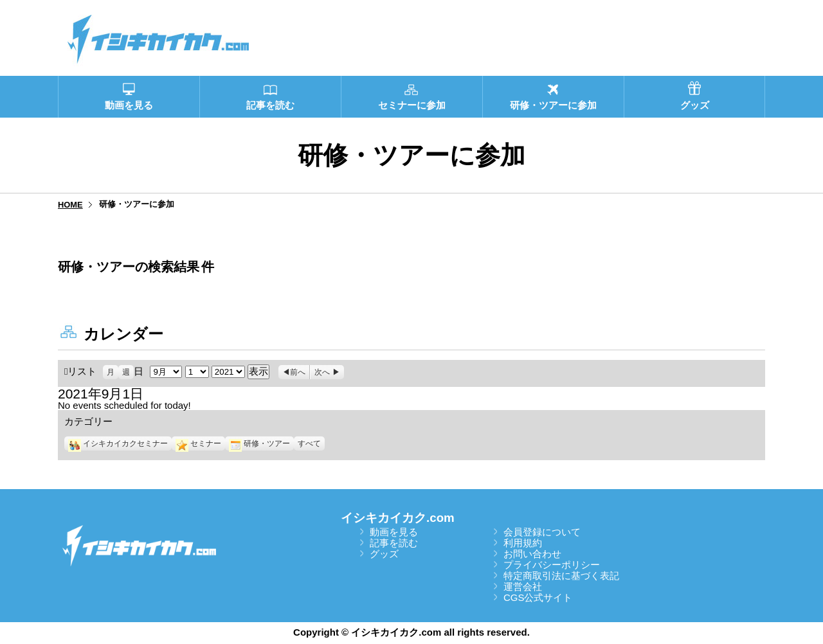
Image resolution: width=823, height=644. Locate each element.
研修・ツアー (259, 443)
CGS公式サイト (538, 597)
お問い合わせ (532, 554)
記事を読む (394, 543)
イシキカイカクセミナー (118, 443)
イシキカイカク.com (398, 518)
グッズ (384, 554)
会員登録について (542, 532)
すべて (309, 443)
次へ (322, 372)
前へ (298, 372)
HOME (70, 205)
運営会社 (523, 586)
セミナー (198, 443)
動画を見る (394, 532)
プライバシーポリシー (552, 565)
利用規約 (523, 543)
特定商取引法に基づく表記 (561, 576)
